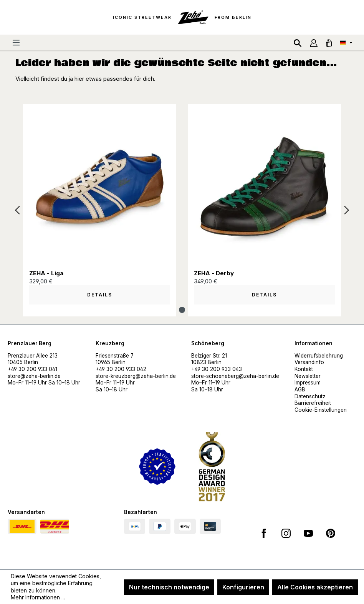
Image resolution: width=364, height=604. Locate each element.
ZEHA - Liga (46, 273)
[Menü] (16, 42)
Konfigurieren (243, 587)
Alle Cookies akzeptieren (315, 587)
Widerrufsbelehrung (319, 356)
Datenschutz (310, 396)
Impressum (308, 383)
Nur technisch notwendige (169, 587)
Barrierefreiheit (313, 403)
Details (100, 295)
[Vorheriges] (17, 210)
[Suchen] (298, 42)
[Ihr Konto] (314, 42)
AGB (300, 389)
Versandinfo (309, 362)
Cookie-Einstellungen (321, 410)
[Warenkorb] (329, 42)
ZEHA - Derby (214, 273)
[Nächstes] (347, 210)
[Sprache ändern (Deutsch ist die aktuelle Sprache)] (346, 42)
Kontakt (304, 369)
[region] (182, 210)
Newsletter (308, 376)
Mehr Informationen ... (38, 597)
